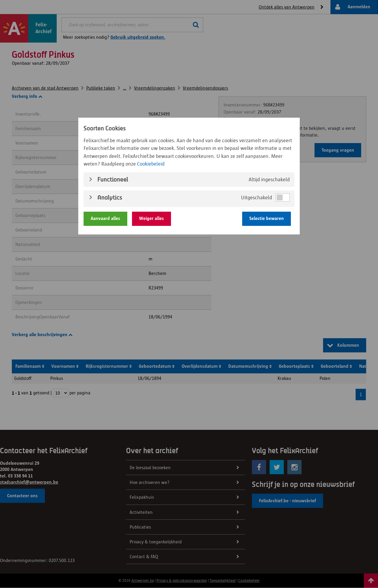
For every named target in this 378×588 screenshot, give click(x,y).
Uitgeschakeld (256, 197)
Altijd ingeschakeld (269, 179)
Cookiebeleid (151, 164)
